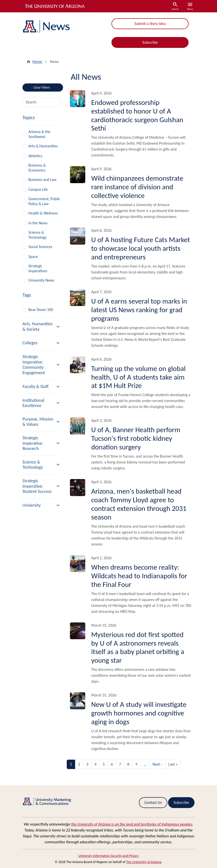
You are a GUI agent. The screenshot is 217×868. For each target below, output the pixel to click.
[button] (42, 327)
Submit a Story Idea (150, 24)
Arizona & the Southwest (39, 134)
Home (37, 62)
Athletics (35, 156)
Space (33, 257)
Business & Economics (37, 168)
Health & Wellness (43, 213)
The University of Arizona (144, 862)
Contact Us (153, 802)
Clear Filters (48, 87)
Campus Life (38, 189)
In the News (38, 223)
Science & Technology (37, 235)
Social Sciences (40, 247)
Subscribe (150, 42)
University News (41, 280)
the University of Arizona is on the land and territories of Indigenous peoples (132, 824)
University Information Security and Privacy (109, 856)
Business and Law (42, 180)
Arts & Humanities (43, 146)
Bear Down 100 (41, 310)
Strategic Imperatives (38, 268)
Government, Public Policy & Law (44, 201)
